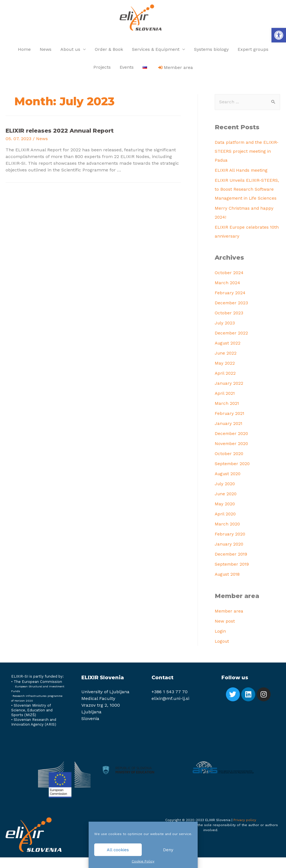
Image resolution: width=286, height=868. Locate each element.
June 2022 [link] (226, 364)
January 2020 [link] (230, 555)
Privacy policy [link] (245, 831)
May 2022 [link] (225, 374)
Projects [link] (102, 69)
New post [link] (225, 632)
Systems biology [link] (211, 51)
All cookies (118, 850)
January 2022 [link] (229, 394)
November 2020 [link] (232, 454)
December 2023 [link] (232, 314)
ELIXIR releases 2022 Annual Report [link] (60, 132)
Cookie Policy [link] (143, 861)
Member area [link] (229, 622)
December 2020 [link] (232, 444)
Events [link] (127, 69)
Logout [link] (222, 652)
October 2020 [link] (229, 464)
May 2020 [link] (225, 515)
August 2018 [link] (228, 585)
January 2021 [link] (229, 434)
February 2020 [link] (231, 545)
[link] (279, 35)
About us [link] (70, 51)
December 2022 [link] (232, 344)
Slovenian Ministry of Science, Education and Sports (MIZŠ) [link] (32, 721)
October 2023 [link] (229, 324)
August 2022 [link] (228, 354)
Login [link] (221, 642)
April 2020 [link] (226, 525)
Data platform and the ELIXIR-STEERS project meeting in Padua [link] (247, 153)
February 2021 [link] (230, 424)
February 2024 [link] (231, 304)
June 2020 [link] (226, 505)
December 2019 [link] (231, 565)
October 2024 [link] (229, 284)
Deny (168, 850)
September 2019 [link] (232, 575)
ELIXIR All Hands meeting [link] (242, 172)
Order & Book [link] (109, 51)
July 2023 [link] (225, 334)
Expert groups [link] (253, 51)
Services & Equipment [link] (156, 51)
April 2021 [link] (225, 404)
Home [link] (24, 51)
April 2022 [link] (226, 384)
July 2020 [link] (225, 495)
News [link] (46, 51)
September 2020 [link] (233, 474)
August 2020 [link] (229, 485)
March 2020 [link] (228, 535)
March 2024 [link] (228, 294)
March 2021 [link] (227, 414)
